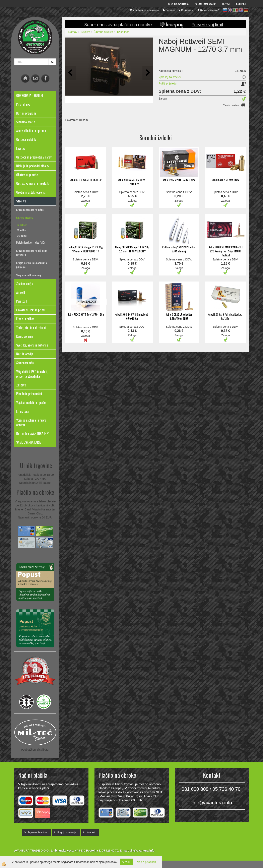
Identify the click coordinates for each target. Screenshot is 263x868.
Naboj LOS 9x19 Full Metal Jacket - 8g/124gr (226, 316)
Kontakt (241, 4)
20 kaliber (22, 236)
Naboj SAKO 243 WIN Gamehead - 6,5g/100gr (132, 316)
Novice (226, 4)
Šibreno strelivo (24, 218)
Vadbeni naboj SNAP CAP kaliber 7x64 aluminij (179, 249)
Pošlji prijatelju (168, 83)
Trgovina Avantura (177, 4)
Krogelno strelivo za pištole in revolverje (32, 253)
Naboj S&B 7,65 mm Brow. (226, 180)
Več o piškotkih (147, 862)
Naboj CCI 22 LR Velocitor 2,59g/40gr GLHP (179, 316)
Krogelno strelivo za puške (30, 210)
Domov (73, 32)
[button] (148, 73)
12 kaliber (22, 225)
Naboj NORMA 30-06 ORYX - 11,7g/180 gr (132, 182)
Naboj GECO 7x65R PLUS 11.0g (86, 180)
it (236, 10)
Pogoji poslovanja (205, 4)
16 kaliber (22, 230)
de (246, 10)
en (230, 10)
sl (225, 10)
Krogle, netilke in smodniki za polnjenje (31, 265)
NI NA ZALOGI (87, 302)
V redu (126, 862)
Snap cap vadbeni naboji (29, 275)
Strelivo (86, 32)
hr (241, 10)
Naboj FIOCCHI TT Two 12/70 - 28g (86, 314)
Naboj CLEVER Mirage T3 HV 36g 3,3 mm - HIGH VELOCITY (132, 249)
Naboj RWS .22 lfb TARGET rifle (179, 180)
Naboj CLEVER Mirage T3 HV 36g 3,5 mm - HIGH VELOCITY (86, 249)
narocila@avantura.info (139, 851)
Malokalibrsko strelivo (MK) (30, 242)
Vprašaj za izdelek (170, 77)
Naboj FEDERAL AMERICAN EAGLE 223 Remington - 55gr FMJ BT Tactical (226, 251)
